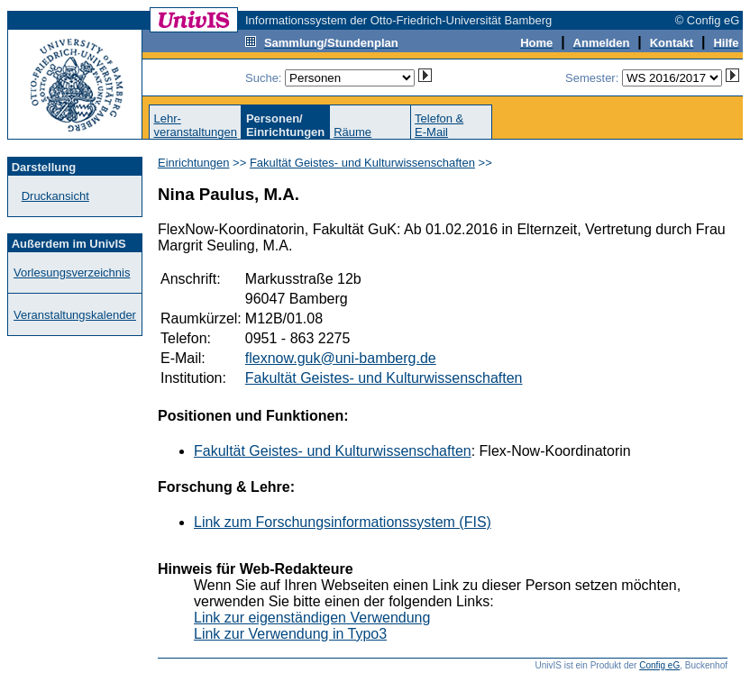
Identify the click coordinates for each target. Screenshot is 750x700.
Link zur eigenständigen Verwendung (312, 618)
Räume (352, 132)
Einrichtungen (194, 163)
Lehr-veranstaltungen (195, 125)
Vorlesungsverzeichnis (72, 273)
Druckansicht (55, 196)
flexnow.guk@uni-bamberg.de (341, 358)
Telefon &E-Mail (439, 125)
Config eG (659, 665)
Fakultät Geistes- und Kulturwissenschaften (362, 163)
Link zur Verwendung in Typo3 (290, 634)
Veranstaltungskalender (75, 315)
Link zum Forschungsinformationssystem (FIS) (343, 522)
